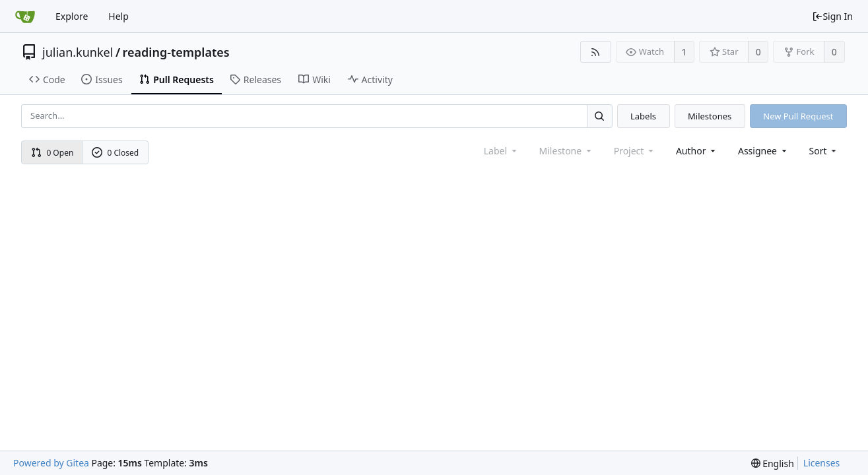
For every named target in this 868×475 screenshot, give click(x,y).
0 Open (52, 153)
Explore (72, 16)
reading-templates (176, 52)
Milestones (710, 116)
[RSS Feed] (596, 52)
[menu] (824, 151)
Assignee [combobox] (763, 151)
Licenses (822, 463)
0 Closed (116, 153)
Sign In (832, 16)
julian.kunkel (78, 52)
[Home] (25, 16)
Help (118, 16)
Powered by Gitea (51, 463)
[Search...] (599, 116)
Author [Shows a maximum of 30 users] (697, 151)
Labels (643, 116)
